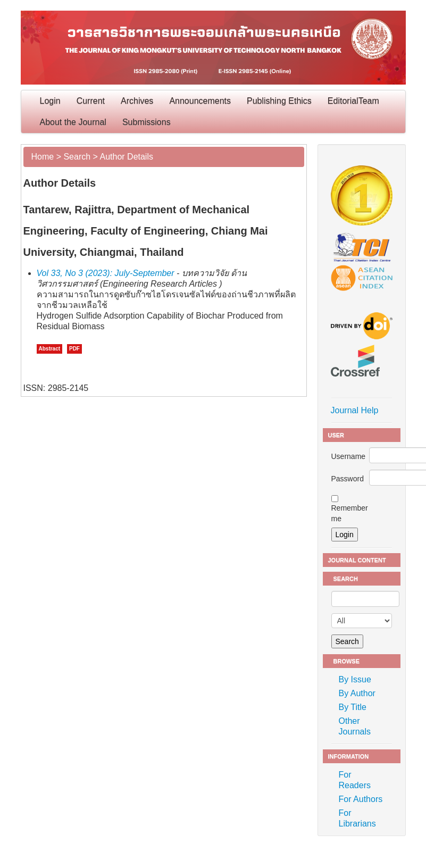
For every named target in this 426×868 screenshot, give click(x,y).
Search (77, 157)
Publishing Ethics (279, 101)
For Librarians (357, 818)
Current (91, 101)
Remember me (350, 513)
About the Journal (73, 122)
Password (348, 479)
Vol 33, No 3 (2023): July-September (106, 273)
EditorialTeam (353, 101)
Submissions (147, 122)
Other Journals (355, 726)
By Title (353, 707)
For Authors (361, 799)
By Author (357, 693)
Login (50, 101)
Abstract (50, 349)
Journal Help (355, 410)
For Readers (355, 780)
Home (43, 157)
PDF (74, 349)
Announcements (200, 101)
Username (349, 456)
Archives (137, 101)
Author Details (126, 157)
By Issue (355, 679)
